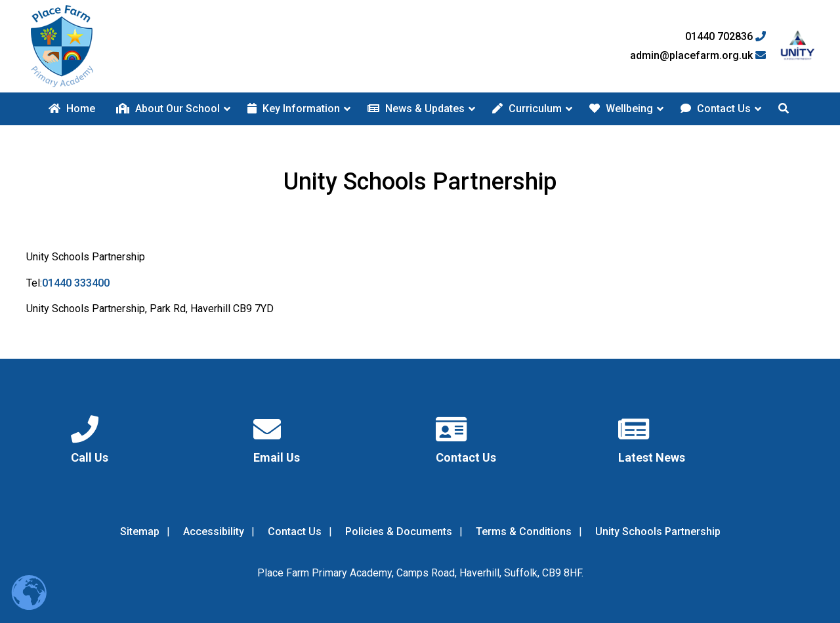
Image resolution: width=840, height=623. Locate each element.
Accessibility (214, 532)
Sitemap (140, 532)
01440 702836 (725, 37)
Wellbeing (621, 109)
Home (72, 109)
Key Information (294, 109)
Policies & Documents (399, 532)
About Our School (168, 109)
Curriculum (527, 109)
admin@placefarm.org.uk (698, 56)
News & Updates (416, 109)
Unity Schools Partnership (658, 532)
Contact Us (716, 109)
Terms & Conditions (524, 532)
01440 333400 (76, 283)
